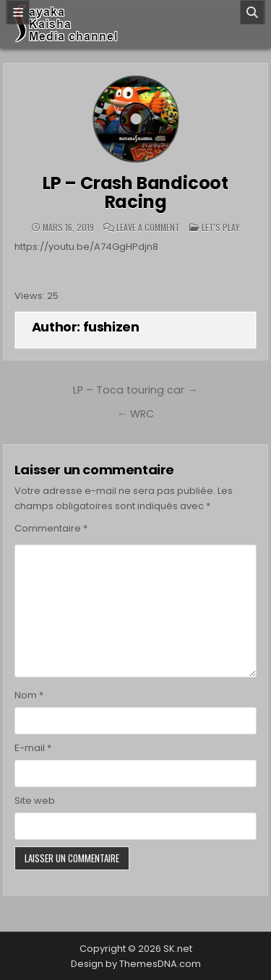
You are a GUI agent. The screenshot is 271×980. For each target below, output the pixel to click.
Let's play (220, 227)
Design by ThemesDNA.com (136, 964)
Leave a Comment (148, 227)
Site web (35, 801)
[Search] (252, 12)
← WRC (135, 414)
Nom (29, 695)
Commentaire (51, 528)
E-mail (33, 748)
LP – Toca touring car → (135, 390)
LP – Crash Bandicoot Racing (135, 192)
